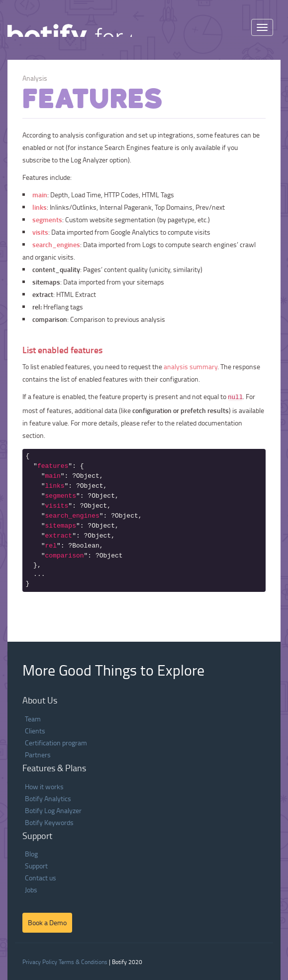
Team (33, 719)
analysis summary (191, 366)
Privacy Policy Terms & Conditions (65, 962)
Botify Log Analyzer (53, 810)
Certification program (56, 743)
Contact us (41, 878)
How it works (44, 786)
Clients (35, 731)
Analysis (35, 78)
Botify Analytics (48, 798)
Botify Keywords (49, 822)
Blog (31, 854)
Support (36, 866)
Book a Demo (47, 922)
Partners (38, 755)
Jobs (31, 890)
